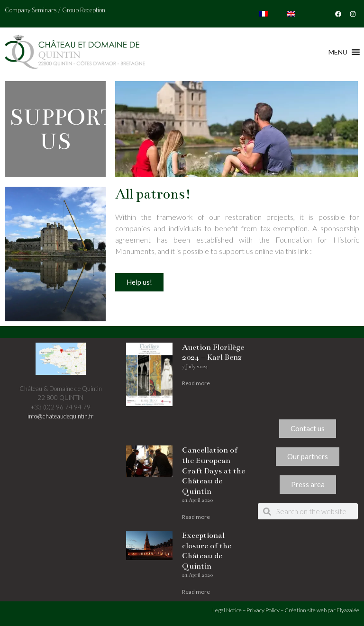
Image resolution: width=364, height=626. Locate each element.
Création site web (305, 610)
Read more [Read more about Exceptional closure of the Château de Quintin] (196, 592)
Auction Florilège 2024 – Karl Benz (213, 353)
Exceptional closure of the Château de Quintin (207, 551)
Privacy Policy (263, 610)
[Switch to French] (264, 14)
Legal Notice (227, 610)
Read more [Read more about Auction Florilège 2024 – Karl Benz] (196, 383)
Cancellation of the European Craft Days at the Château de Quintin (214, 471)
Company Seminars (31, 10)
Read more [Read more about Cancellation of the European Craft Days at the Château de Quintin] (196, 517)
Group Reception (84, 10)
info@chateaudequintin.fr (60, 416)
